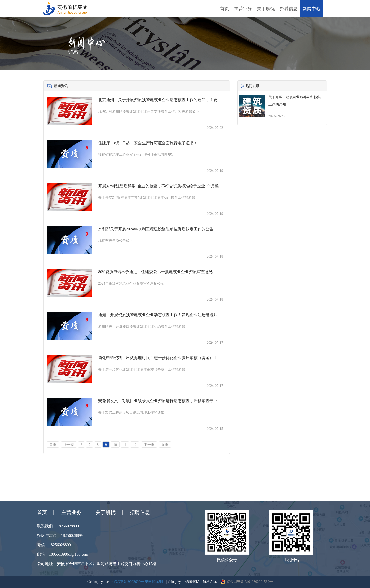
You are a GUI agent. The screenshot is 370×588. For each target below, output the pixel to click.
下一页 (149, 445)
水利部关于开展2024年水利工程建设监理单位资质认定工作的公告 (156, 229)
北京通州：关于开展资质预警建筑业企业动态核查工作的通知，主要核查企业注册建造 (174, 100)
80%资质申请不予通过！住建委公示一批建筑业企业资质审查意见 (155, 272)
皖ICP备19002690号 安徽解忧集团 (140, 582)
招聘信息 (289, 9)
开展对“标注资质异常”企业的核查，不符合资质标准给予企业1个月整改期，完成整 (170, 186)
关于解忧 (266, 9)
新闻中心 (312, 9)
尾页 (165, 445)
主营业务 (243, 9)
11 (125, 445)
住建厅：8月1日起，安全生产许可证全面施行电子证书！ (148, 143)
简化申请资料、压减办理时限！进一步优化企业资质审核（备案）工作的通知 (166, 358)
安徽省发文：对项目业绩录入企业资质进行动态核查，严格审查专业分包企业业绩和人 (174, 401)
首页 (225, 9)
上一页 (69, 445)
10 (115, 445)
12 (135, 445)
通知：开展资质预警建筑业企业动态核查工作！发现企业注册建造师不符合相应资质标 (174, 315)
